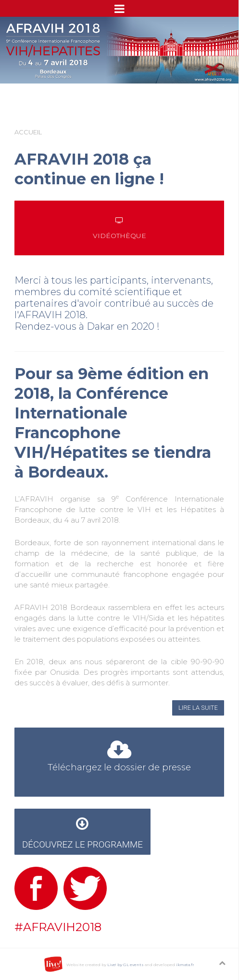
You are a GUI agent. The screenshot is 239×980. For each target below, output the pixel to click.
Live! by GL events (126, 965)
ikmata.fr (185, 965)
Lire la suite (198, 708)
